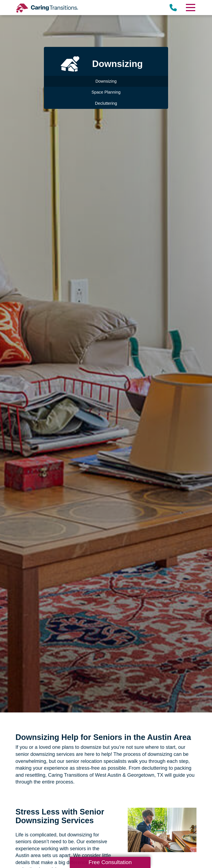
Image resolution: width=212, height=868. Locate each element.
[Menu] (190, 8)
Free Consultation (110, 862)
